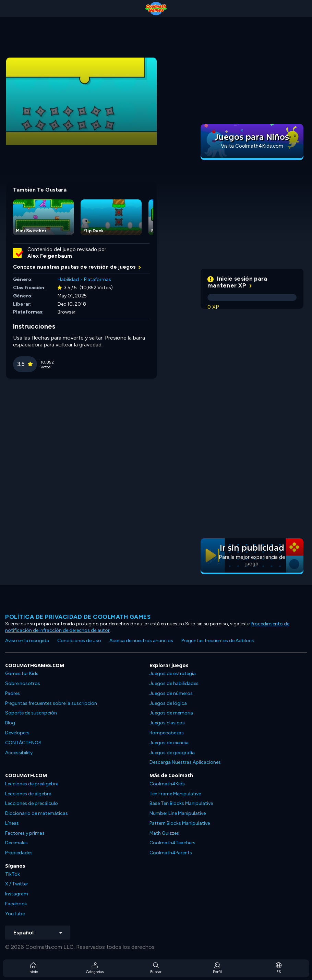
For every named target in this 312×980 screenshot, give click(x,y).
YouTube (15, 914)
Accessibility (19, 753)
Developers (17, 733)
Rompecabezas (167, 733)
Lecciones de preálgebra (32, 784)
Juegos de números (171, 693)
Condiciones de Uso (79, 641)
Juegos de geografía (172, 753)
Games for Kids (22, 673)
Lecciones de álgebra (28, 794)
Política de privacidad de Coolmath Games (78, 617)
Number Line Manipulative (178, 813)
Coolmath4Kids (167, 784)
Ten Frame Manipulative (175, 794)
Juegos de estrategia (173, 673)
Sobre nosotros (23, 683)
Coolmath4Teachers (172, 843)
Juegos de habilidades (174, 683)
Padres (13, 693)
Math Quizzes (164, 833)
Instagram (17, 894)
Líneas (12, 823)
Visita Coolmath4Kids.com (252, 146)
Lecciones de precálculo (32, 803)
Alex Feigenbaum (50, 256)
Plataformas (98, 279)
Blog (10, 723)
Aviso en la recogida (27, 641)
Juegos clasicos (167, 723)
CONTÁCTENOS (23, 743)
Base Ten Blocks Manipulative (181, 803)
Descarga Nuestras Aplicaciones (185, 762)
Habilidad (68, 279)
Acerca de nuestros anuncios (141, 641)
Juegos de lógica (168, 703)
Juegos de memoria (171, 713)
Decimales (16, 843)
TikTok (13, 874)
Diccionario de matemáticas (37, 813)
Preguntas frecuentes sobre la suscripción (51, 703)
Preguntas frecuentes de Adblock (218, 641)
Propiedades (19, 853)
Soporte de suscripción (31, 713)
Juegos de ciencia (169, 743)
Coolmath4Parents (171, 853)
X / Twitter (17, 884)
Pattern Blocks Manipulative (180, 823)
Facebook (16, 904)
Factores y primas (25, 833)
